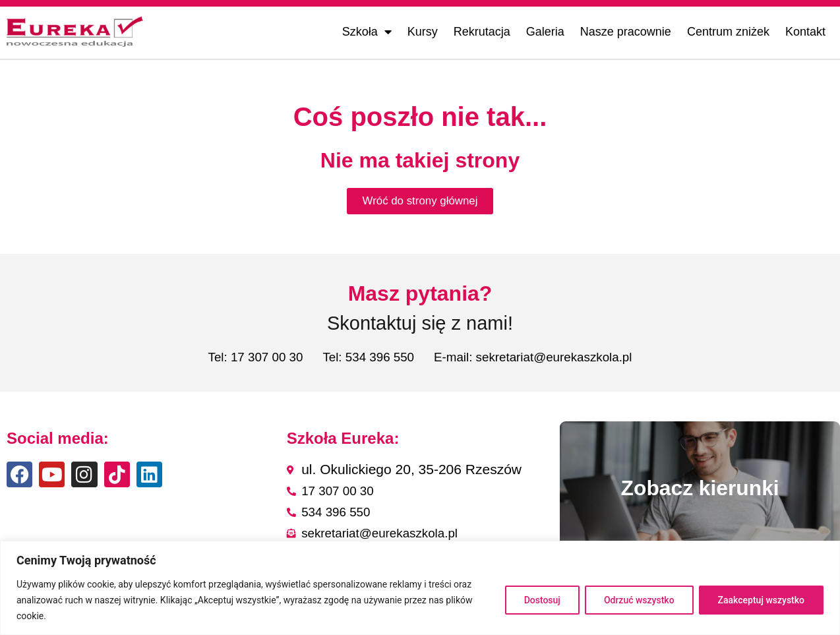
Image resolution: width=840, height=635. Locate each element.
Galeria (545, 32)
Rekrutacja (482, 32)
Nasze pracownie (626, 32)
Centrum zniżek (728, 32)
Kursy (423, 32)
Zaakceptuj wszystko (761, 600)
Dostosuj (542, 600)
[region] (420, 588)
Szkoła (367, 32)
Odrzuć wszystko (639, 600)
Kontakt (805, 32)
